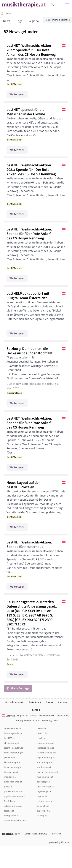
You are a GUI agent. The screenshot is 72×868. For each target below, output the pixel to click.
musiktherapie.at (45, 777)
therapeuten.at (11, 816)
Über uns (62, 702)
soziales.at (9, 811)
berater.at (41, 729)
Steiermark (29, 721)
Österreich (9, 716)
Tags (19, 21)
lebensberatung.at (13, 767)
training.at (42, 816)
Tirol (38, 721)
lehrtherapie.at (44, 767)
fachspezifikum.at (45, 748)
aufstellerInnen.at (13, 729)
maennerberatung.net (47, 772)
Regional (34, 21)
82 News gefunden (21, 32)
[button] (67, 5)
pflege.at (8, 787)
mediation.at (10, 777)
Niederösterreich (47, 716)
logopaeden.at (11, 772)
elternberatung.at (45, 743)
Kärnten (33, 716)
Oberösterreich (63, 716)
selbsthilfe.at (43, 806)
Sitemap (50, 702)
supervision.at (44, 811)
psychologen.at (44, 792)
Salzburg (19, 721)
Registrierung (35, 702)
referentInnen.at (45, 801)
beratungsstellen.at (13, 733)
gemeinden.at (11, 758)
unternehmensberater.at (16, 821)
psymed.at (42, 796)
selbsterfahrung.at (13, 806)
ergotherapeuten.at (13, 748)
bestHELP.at (43, 733)
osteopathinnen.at (13, 782)
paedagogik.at (44, 782)
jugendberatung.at (46, 758)
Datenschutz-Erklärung (36, 834)
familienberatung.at (14, 753)
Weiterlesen (17, 94)
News (8, 14)
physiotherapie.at (45, 787)
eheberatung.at (11, 743)
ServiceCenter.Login (15, 702)
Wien (55, 721)
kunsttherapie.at (45, 762)
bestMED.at (9, 738)
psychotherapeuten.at (15, 796)
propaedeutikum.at (13, 792)
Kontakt (36, 710)
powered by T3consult (60, 842)
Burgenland (23, 716)
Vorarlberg (47, 721)
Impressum (56, 834)
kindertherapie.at (12, 762)
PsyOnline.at (10, 801)
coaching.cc (42, 738)
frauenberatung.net (46, 753)
